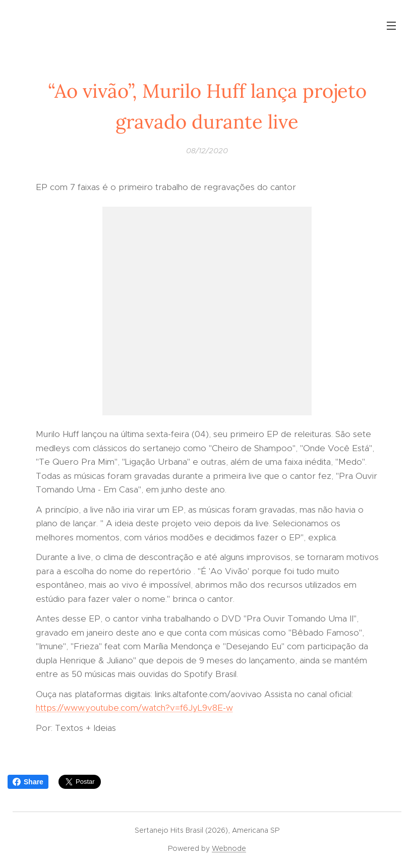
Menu (391, 26)
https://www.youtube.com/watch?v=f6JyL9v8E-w (134, 708)
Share (28, 782)
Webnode (229, 848)
